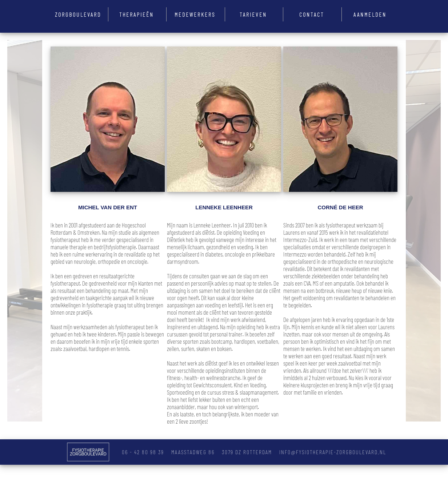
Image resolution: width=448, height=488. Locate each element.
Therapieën (137, 14)
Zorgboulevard (78, 14)
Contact (312, 14)
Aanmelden (370, 14)
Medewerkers (195, 14)
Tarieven (253, 14)
